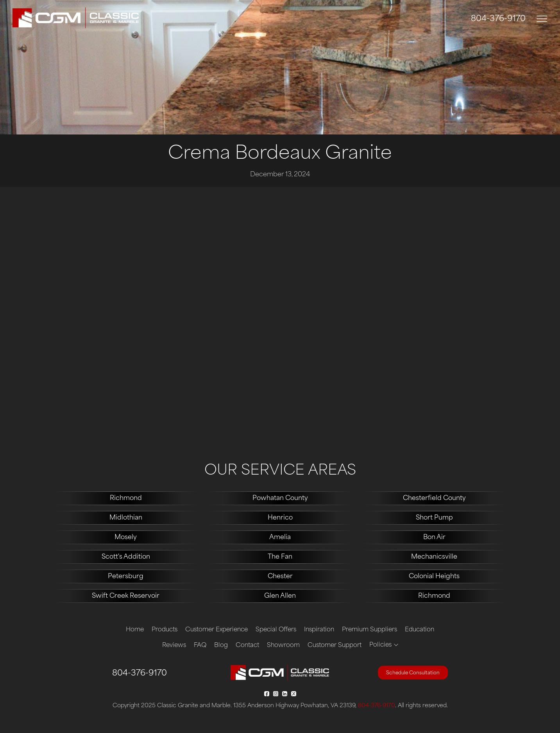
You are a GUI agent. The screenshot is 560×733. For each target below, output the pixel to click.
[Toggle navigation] (542, 19)
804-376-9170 (498, 19)
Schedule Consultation (413, 673)
